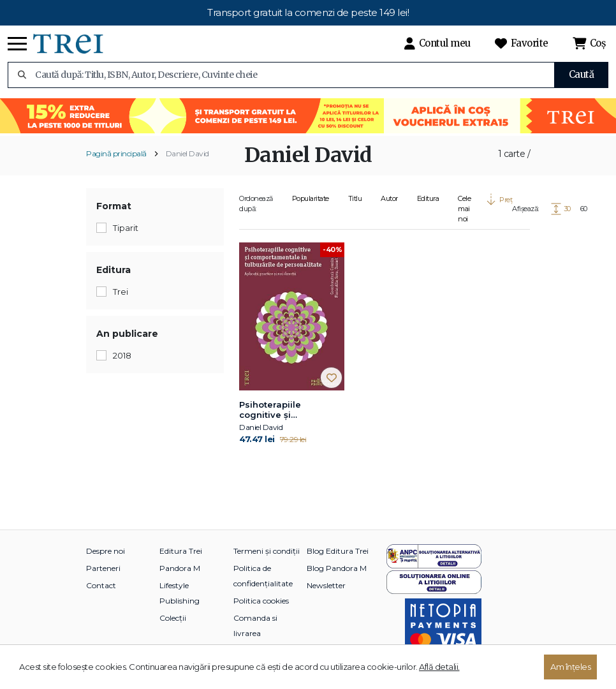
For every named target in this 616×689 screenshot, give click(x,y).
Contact (101, 585)
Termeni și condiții (267, 551)
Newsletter (326, 585)
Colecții (173, 618)
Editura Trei (181, 551)
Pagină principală (116, 153)
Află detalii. (439, 667)
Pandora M (180, 568)
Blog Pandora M (337, 568)
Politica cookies (261, 601)
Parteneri (103, 568)
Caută (582, 74)
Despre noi (106, 551)
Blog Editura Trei (338, 551)
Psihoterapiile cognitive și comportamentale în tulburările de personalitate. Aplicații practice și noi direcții (290, 410)
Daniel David (187, 153)
